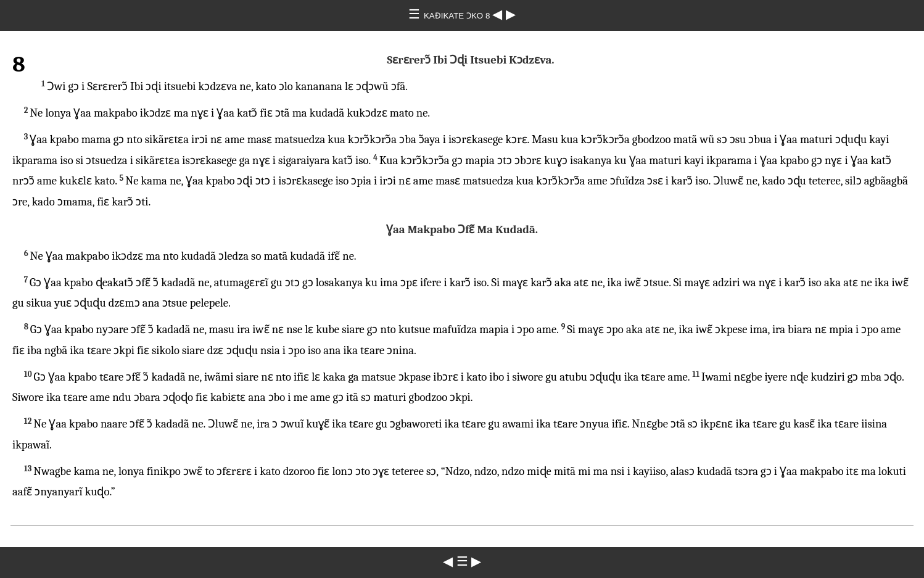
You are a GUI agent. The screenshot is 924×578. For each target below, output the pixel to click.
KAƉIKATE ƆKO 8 (458, 16)
